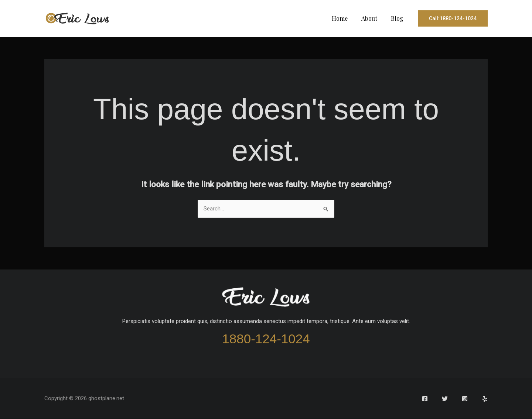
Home (345, 18)
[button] (453, 18)
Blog (398, 18)
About (372, 18)
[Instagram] (465, 399)
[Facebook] (425, 399)
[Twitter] (445, 399)
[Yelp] (485, 399)
